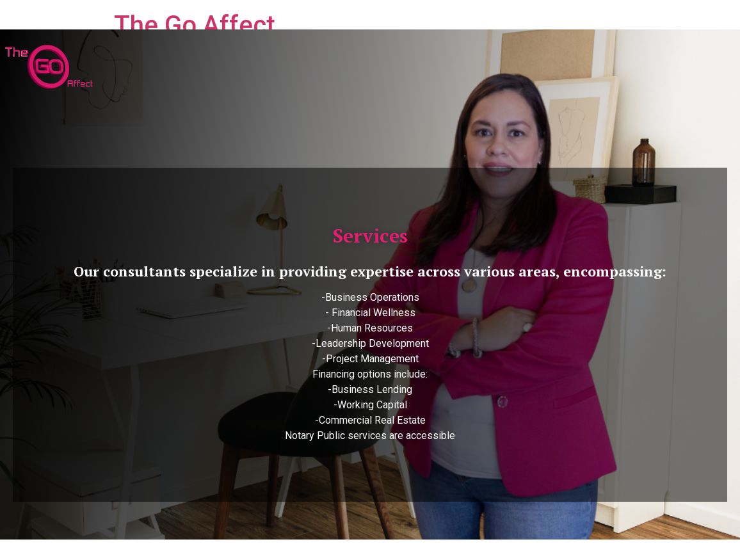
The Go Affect (195, 25)
